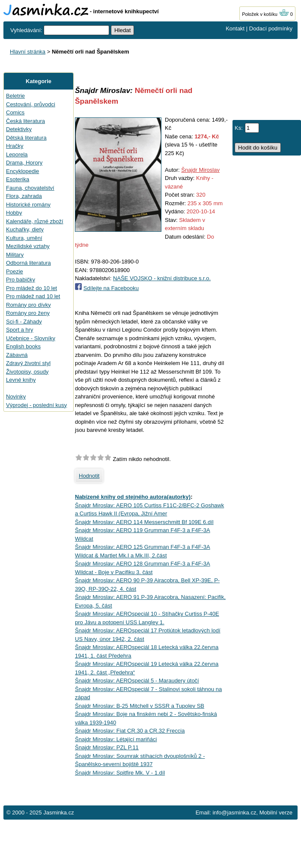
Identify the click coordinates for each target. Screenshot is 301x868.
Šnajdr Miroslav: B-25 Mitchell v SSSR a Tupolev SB (140, 706)
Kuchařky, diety (25, 229)
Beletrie (15, 96)
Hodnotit (89, 476)
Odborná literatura (28, 263)
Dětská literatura (26, 138)
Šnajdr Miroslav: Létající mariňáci (116, 739)
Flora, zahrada (24, 196)
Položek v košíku (265, 14)
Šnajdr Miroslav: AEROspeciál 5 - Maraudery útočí (137, 681)
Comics (15, 112)
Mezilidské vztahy (28, 246)
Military (15, 255)
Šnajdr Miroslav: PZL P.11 (107, 747)
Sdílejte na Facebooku (111, 288)
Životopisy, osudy (27, 372)
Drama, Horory (24, 163)
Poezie (15, 271)
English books (23, 346)
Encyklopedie (22, 171)
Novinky (16, 397)
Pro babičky (21, 280)
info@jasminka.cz (234, 813)
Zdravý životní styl (28, 363)
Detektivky (19, 129)
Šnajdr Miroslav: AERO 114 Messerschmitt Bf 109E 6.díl (144, 522)
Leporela (17, 154)
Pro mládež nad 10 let (33, 296)
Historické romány (28, 205)
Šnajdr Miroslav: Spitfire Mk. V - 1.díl (120, 773)
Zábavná (17, 355)
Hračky (15, 146)
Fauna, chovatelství (30, 188)
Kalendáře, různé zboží (35, 221)
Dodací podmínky (271, 28)
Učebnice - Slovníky (31, 338)
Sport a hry (20, 330)
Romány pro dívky (28, 305)
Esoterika (18, 179)
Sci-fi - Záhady (24, 322)
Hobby (14, 213)
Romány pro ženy (28, 313)
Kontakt (235, 28)
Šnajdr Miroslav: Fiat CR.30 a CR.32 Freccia (130, 731)
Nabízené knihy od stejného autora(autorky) (133, 497)
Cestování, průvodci (31, 104)
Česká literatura (25, 121)
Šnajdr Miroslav (200, 170)
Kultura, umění (24, 238)
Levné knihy (21, 380)
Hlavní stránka (28, 52)
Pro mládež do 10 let (31, 288)
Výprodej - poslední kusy (36, 405)
